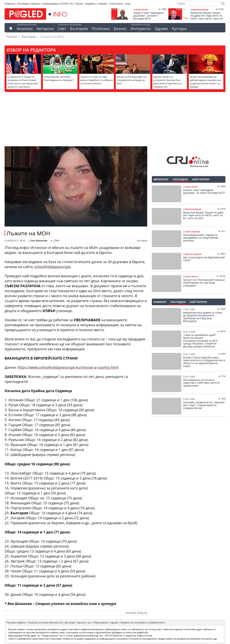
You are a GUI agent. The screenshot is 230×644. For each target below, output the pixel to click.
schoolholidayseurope (53, 267)
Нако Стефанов (193, 232)
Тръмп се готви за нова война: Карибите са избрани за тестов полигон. (97, 80)
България (79, 29)
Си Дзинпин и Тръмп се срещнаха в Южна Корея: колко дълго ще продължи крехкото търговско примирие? (23, 83)
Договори (70, 623)
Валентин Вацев (201, 10)
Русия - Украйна (85, 4)
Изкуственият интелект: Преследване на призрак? (59, 78)
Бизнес (120, 29)
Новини (9, 4)
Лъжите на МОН (28, 233)
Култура (179, 29)
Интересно (141, 29)
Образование (101, 623)
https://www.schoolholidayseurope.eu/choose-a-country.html (68, 367)
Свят (62, 29)
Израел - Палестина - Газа (114, 4)
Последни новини (28, 4)
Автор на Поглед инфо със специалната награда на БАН (132, 80)
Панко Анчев (142, 10)
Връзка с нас (84, 623)
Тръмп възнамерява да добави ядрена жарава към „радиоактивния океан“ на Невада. (205, 82)
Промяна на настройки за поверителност (143, 623)
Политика (101, 29)
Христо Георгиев (193, 254)
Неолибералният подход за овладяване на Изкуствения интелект (201, 238)
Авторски (45, 29)
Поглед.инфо (155, 629)
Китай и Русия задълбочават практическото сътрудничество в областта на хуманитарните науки (204, 362)
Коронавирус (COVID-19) (58, 4)
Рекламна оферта (16, 623)
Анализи (25, 29)
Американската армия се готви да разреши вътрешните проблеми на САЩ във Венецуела (202, 317)
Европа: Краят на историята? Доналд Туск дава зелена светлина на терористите (168, 82)
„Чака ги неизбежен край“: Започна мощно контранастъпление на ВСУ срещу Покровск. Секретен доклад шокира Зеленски (200, 341)
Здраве (161, 29)
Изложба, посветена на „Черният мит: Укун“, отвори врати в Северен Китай (204, 405)
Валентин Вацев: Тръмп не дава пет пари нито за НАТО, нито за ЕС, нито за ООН (206, 17)
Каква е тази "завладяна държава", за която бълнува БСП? (149, 16)
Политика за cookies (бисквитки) (45, 623)
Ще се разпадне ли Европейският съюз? (204, 259)
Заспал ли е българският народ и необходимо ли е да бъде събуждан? (204, 283)
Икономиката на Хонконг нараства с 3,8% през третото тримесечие (201, 383)
